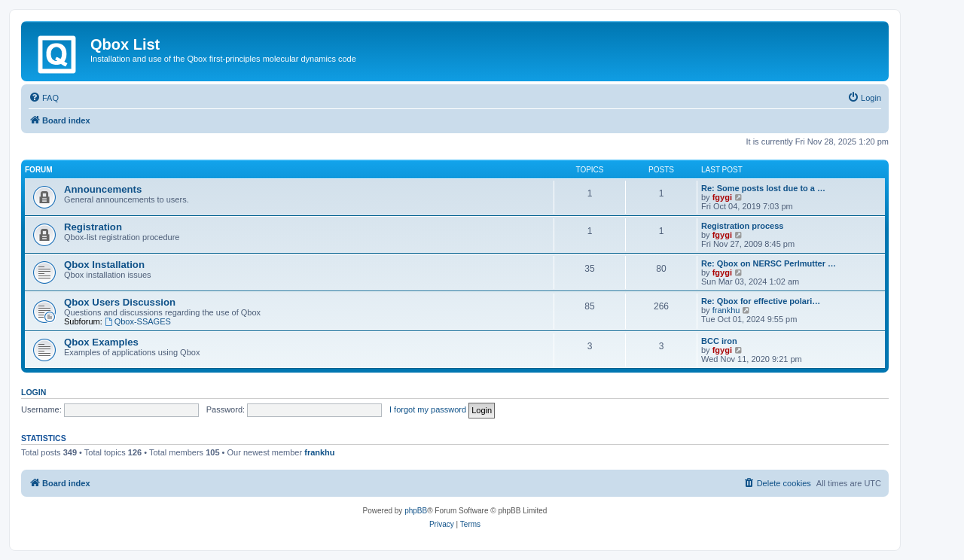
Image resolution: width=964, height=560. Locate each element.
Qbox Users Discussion (120, 302)
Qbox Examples (101, 342)
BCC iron (719, 341)
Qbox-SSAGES (138, 321)
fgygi (722, 197)
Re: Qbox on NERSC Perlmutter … (769, 263)
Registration (93, 227)
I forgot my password (428, 409)
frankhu (726, 310)
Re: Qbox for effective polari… (761, 301)
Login (34, 392)
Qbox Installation (104, 265)
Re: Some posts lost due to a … (763, 188)
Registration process (742, 226)
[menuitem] (44, 98)
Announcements (103, 189)
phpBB (416, 511)
